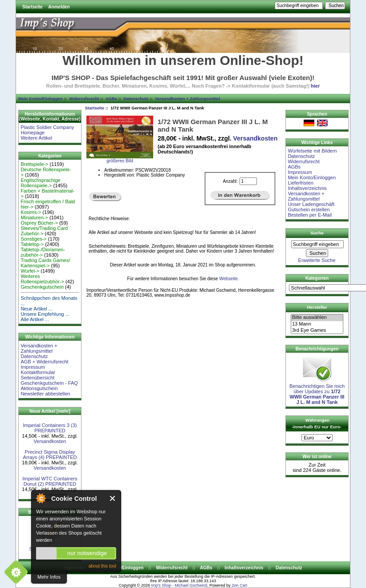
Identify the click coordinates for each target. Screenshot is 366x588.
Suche (317, 233)
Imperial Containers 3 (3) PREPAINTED (50, 428)
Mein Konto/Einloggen (41, 99)
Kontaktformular (38, 372)
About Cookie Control (41, 498)
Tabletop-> (32, 244)
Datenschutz (136, 99)
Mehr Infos (49, 577)
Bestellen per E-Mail (309, 215)
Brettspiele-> (34, 164)
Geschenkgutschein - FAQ (49, 383)
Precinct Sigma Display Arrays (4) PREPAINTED (50, 455)
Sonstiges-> (33, 239)
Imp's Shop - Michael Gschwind (179, 585)
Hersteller (317, 307)
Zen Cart (239, 585)
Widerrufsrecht (84, 99)
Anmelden (59, 7)
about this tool (102, 566)
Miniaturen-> (34, 217)
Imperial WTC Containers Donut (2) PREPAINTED (50, 481)
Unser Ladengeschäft (311, 204)
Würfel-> (30, 271)
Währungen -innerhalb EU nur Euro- (316, 423)
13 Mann (317, 324)
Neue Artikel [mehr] (50, 411)
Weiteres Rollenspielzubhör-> (42, 279)
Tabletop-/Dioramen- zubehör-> (43, 252)
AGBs (111, 99)
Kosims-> (31, 212)
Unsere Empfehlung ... (45, 314)
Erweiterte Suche (317, 260)
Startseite (33, 7)
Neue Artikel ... (37, 309)
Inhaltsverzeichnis (307, 188)
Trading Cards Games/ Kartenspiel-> (45, 263)
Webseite (228, 279)
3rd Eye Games (317, 330)
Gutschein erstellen (309, 209)
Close (113, 498)
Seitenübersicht (37, 378)
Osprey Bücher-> (39, 223)
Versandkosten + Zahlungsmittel (187, 99)
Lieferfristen (300, 183)
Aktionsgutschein (39, 388)
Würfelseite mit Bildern (312, 151)
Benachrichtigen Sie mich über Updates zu (317, 392)
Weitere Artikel (36, 138)
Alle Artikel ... (35, 319)
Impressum (33, 367)
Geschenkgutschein (42, 287)
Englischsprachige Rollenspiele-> (40, 183)
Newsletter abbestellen (45, 394)
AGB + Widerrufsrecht (44, 362)
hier (315, 86)
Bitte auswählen (317, 318)
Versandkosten (50, 441)
